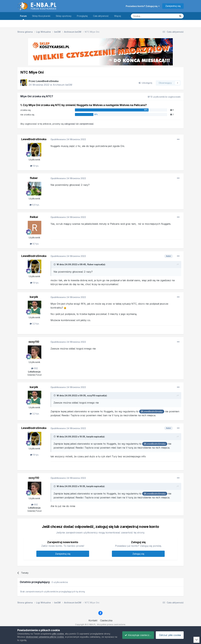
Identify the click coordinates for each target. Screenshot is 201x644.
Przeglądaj (82, 16)
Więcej (118, 16)
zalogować (70, 124)
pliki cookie (58, 634)
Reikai (34, 217)
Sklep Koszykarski (41, 16)
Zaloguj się (138, 554)
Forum (23, 17)
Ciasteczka (106, 620)
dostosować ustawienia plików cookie (45, 637)
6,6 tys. (35, 205)
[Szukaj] (146, 16)
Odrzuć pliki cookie (169, 635)
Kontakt (93, 620)
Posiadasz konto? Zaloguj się (143, 6)
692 (35, 368)
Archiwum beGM (63, 85)
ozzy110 (34, 342)
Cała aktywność (101, 16)
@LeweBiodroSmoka (152, 411)
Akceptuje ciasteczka (136, 635)
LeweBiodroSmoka (47, 81)
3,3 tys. (35, 324)
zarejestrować (87, 124)
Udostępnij (145, 83)
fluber (34, 178)
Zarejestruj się (173, 6)
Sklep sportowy (64, 16)
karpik (34, 297)
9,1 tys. (34, 244)
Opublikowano (68, 139)
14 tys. (35, 166)
